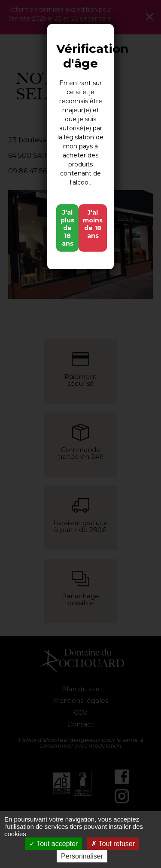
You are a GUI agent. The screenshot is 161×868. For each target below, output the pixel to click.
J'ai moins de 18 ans (93, 224)
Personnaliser (82, 856)
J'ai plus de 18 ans (67, 228)
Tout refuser (113, 844)
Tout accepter (53, 844)
